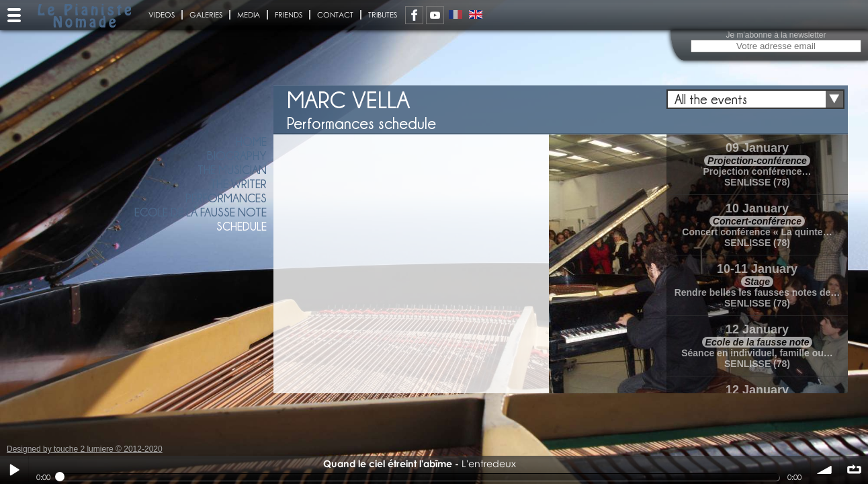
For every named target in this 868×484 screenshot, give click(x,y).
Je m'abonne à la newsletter (776, 35)
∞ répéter (854, 470)
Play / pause (14, 470)
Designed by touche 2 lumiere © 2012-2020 (85, 449)
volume (825, 470)
